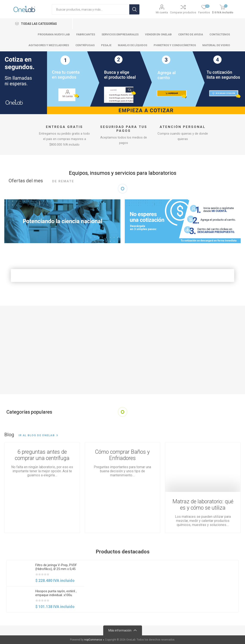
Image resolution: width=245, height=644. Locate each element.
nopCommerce (93, 640)
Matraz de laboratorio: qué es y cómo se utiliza (203, 505)
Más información (120, 630)
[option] (45, 586)
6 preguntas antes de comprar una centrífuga (42, 455)
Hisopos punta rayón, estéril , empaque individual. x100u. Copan (56, 595)
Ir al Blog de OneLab (37, 435)
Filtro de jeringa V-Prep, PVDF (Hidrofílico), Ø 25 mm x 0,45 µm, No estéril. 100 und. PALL (56, 569)
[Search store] (91, 9)
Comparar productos (183, 12)
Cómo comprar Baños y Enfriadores (122, 455)
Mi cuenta (162, 12)
